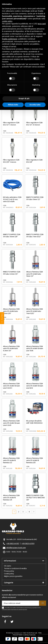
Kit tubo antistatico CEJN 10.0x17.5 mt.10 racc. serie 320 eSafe (12, 199)
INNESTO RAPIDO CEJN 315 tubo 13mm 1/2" (35, 198)
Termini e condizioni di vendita (15, 568)
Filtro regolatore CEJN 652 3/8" (34, 161)
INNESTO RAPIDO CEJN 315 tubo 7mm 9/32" (35, 236)
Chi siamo (8, 566)
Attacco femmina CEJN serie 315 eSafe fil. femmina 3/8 (34, 460)
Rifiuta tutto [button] (13, 105)
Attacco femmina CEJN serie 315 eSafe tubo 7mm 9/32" (34, 311)
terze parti (42, 24)
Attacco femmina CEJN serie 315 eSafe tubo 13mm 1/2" (34, 274)
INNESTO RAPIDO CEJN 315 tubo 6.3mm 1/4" (12, 273)
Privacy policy (9, 571)
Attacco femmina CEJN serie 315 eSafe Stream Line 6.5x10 (11, 423)
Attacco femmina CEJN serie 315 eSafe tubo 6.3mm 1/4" (11, 349)
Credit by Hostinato (29, 635)
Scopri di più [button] (24, 99)
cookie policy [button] (7, 21)
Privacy (30, 608)
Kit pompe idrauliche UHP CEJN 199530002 (34, 422)
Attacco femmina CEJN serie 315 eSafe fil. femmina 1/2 (11, 460)
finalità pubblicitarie (10, 39)
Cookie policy (9, 574)
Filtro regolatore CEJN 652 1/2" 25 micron (34, 124)
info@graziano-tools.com (16, 548)
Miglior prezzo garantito (13, 576)
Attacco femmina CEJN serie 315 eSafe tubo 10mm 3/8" (11, 311)
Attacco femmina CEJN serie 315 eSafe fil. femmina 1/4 (11, 498)
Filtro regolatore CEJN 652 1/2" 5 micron (11, 124)
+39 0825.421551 (28, 543)
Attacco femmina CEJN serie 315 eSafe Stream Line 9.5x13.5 (11, 386)
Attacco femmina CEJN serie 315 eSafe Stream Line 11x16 (35, 349)
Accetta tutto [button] (35, 105)
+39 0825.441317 (13, 543)
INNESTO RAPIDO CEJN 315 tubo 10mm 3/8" (12, 236)
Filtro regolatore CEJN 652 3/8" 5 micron (11, 161)
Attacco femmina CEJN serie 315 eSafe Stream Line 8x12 (35, 386)
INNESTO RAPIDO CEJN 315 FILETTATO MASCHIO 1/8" (36, 498)
